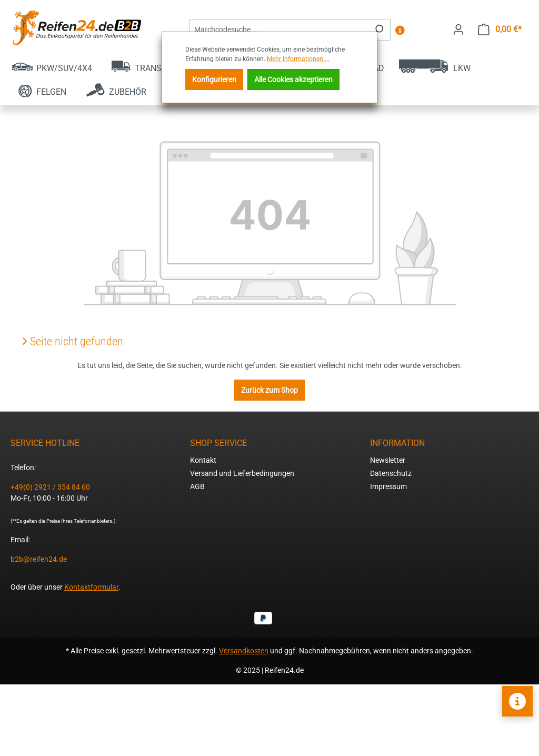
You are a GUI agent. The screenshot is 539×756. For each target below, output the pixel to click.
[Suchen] (378, 30)
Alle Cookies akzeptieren (293, 79)
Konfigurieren (214, 79)
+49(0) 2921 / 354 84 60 (50, 487)
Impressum (388, 486)
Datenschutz (391, 473)
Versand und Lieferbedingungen (242, 473)
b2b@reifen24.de (39, 559)
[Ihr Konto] (458, 29)
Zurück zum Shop (269, 390)
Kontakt (203, 460)
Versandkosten (244, 651)
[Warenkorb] (500, 29)
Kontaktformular (91, 587)
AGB (197, 486)
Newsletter (388, 460)
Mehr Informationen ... (298, 59)
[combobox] (278, 30)
